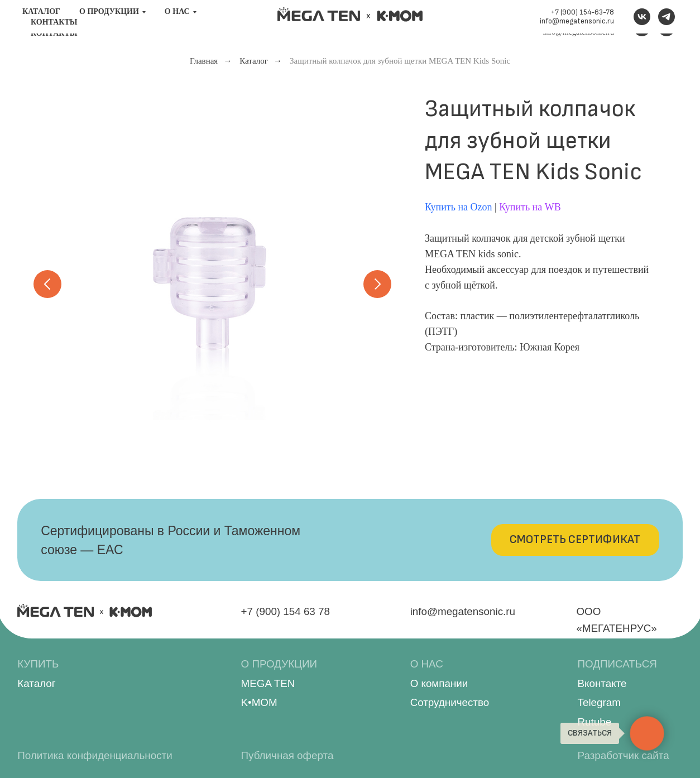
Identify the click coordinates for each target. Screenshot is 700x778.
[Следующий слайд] (377, 284)
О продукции (109, 23)
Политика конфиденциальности (95, 755)
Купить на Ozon (459, 207)
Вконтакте (602, 683)
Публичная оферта (287, 755)
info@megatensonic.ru (578, 32)
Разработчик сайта (624, 755)
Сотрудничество (450, 702)
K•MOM (259, 702)
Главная (204, 61)
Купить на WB (530, 207)
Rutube (595, 722)
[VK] (642, 28)
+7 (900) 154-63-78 (583, 23)
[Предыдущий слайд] (47, 284)
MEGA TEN (268, 683)
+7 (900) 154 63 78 (286, 611)
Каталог (41, 23)
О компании (439, 683)
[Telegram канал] (667, 28)
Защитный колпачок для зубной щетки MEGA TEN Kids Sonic (400, 61)
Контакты (54, 33)
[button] (575, 540)
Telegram (599, 702)
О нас (177, 23)
